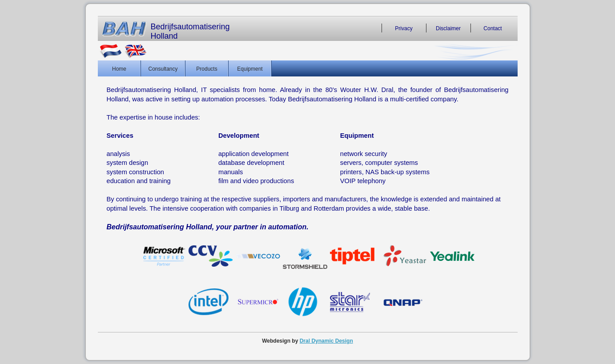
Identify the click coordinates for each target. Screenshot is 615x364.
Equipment (250, 68)
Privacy (404, 28)
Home (119, 68)
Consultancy (163, 68)
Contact (492, 28)
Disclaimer (448, 28)
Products (207, 68)
